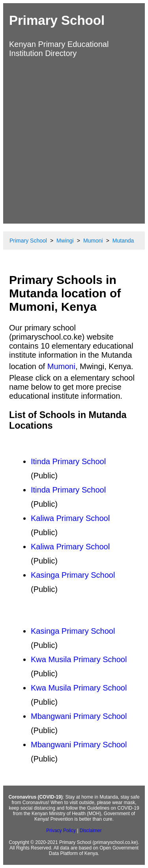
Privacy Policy (61, 831)
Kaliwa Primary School (70, 518)
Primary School (57, 20)
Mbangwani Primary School (79, 716)
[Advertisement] (74, 140)
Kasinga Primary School (73, 575)
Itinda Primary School (68, 461)
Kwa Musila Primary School (79, 659)
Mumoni (61, 366)
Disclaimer (91, 831)
